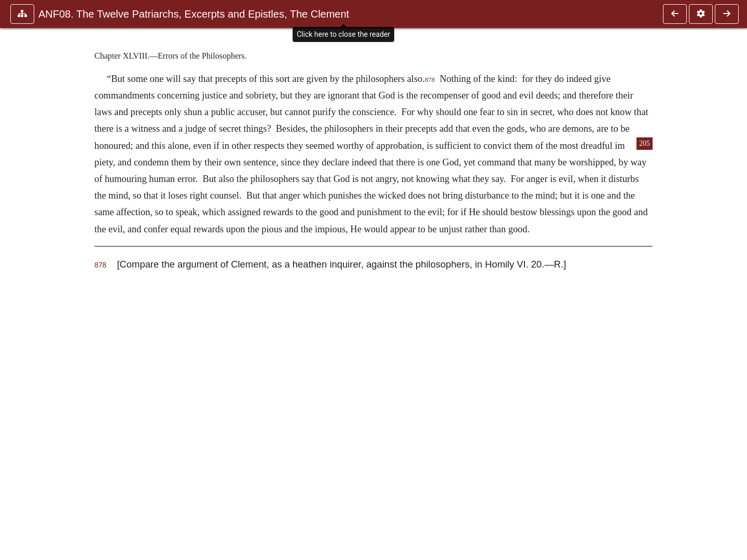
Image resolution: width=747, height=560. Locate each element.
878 (430, 80)
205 (645, 143)
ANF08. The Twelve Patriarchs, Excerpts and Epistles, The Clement (194, 14)
